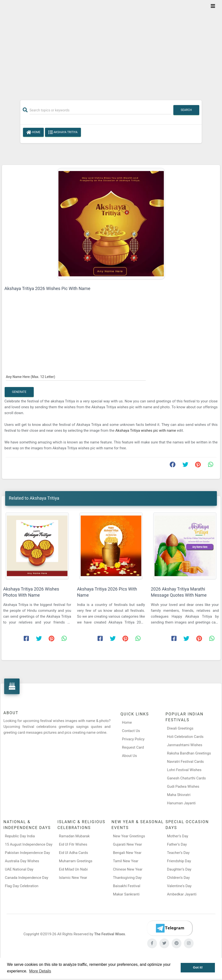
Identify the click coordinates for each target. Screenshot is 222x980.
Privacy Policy (133, 739)
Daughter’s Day (179, 869)
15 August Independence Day (29, 844)
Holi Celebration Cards (185, 737)
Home (33, 132)
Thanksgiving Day (127, 878)
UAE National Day (19, 869)
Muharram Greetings (76, 861)
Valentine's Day (179, 886)
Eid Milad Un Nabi (73, 869)
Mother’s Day (178, 836)
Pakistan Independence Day (27, 853)
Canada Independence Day (27, 878)
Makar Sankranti (126, 894)
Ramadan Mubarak (74, 836)
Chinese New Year (128, 869)
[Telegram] (170, 928)
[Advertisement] (111, 47)
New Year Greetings (129, 836)
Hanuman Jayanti (181, 803)
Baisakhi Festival (127, 886)
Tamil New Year (126, 861)
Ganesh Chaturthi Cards (186, 778)
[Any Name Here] (76, 377)
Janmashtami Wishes (185, 745)
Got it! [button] (198, 967)
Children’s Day (178, 878)
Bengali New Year (127, 853)
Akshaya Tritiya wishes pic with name (146, 431)
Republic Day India (20, 836)
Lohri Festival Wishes (184, 770)
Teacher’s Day (178, 853)
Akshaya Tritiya (63, 132)
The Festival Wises (110, 934)
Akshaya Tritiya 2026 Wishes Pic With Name (47, 288)
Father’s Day (177, 844)
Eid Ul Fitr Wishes (73, 844)
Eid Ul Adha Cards (73, 853)
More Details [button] (40, 971)
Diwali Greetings (180, 728)
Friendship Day (179, 861)
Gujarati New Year (128, 844)
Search (186, 110)
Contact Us (131, 731)
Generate (19, 392)
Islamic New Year (73, 878)
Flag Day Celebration (22, 886)
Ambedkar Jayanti (182, 894)
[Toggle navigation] (213, 6)
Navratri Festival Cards (185, 762)
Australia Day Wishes (22, 861)
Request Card (133, 747)
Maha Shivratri (179, 795)
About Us (129, 756)
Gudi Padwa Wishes (183, 786)
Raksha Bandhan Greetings (189, 753)
